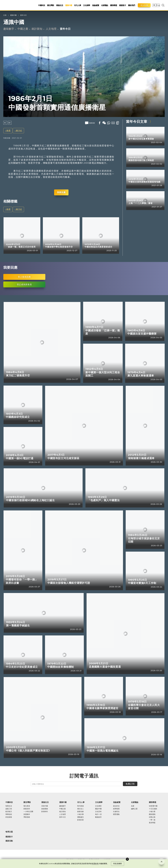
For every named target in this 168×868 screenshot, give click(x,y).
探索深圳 (27, 809)
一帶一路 (152, 820)
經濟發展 (116, 809)
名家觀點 (105, 5)
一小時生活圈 (28, 812)
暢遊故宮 (98, 817)
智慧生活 (9, 806)
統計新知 (37, 29)
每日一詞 (98, 814)
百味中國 (45, 806)
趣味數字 (9, 29)
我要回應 (61, 192)
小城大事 (80, 814)
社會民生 (116, 812)
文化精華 (87, 5)
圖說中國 (98, 809)
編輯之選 (134, 809)
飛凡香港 (27, 806)
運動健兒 (80, 817)
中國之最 (23, 29)
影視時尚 (45, 812)
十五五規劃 (153, 809)
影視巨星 (80, 820)
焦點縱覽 (96, 5)
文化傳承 (98, 806)
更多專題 (152, 823)
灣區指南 (27, 817)
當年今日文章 (137, 122)
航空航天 (9, 812)
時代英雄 (80, 806)
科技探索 (9, 817)
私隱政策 (95, 864)
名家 (133, 806)
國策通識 (152, 814)
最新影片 (123, 5)
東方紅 (19, 131)
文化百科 (98, 812)
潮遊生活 (60, 5)
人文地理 (51, 29)
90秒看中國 (153, 806)
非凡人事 (78, 5)
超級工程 (9, 809)
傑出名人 (80, 809)
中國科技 (42, 5)
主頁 (5, 15)
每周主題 (9, 832)
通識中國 (69, 5)
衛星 (9, 131)
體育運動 (116, 814)
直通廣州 (27, 814)
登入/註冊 (144, 5)
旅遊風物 (45, 809)
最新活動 (9, 841)
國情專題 (114, 5)
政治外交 (116, 806)
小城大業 (152, 812)
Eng (158, 5)
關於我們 (132, 5)
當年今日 (23, 15)
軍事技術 (9, 814)
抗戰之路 (152, 817)
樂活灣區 (51, 5)
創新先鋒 (80, 812)
